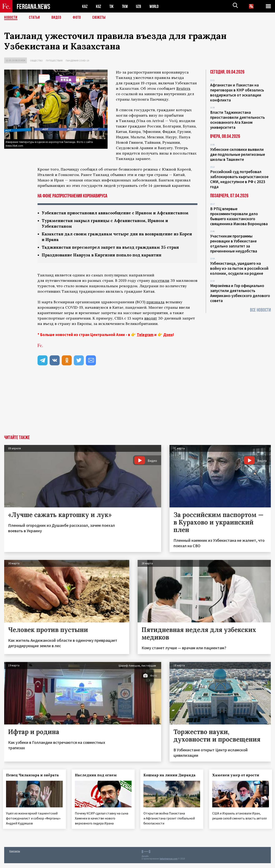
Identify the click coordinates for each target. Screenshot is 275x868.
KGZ (99, 6)
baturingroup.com (169, 864)
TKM (126, 6)
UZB (140, 6)
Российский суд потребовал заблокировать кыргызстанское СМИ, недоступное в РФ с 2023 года (239, 179)
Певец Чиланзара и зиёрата (34, 781)
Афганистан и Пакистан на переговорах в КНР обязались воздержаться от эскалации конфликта (237, 92)
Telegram (145, 340)
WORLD (156, 6)
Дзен (168, 340)
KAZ (85, 6)
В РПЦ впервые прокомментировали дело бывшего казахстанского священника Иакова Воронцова (239, 216)
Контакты (15, 856)
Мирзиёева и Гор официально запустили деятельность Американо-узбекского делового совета (240, 293)
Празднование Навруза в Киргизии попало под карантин (105, 260)
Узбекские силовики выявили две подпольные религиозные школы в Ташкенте (238, 154)
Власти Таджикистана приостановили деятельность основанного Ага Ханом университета (237, 120)
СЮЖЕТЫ (99, 18)
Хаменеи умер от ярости (237, 781)
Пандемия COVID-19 (77, 61)
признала (155, 308)
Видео (56, 18)
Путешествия (54, 61)
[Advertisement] (138, 410)
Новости (11, 18)
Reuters (183, 88)
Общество (36, 61)
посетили (160, 286)
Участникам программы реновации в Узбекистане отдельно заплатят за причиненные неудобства (234, 244)
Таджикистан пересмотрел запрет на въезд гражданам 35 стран (113, 253)
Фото (77, 18)
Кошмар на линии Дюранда (171, 781)
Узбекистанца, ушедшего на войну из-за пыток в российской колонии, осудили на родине (239, 268)
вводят (151, 324)
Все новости (260, 310)
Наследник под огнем (97, 781)
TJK (112, 6)
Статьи (35, 18)
